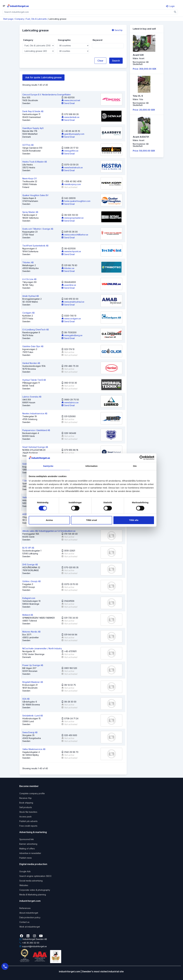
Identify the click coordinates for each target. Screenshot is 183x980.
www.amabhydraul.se (73, 302)
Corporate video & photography (35, 890)
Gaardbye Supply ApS (33, 128)
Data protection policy (30, 917)
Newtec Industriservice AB (35, 413)
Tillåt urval (92, 520)
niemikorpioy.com (71, 184)
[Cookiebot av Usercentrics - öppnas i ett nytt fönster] (142, 458)
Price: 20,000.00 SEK (144, 110)
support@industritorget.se (33, 946)
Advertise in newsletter (30, 853)
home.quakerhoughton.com (76, 201)
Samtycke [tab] (48, 466)
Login (170, 6)
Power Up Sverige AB (33, 665)
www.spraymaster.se (73, 218)
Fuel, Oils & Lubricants (36, 19)
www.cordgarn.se (71, 319)
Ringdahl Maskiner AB (33, 682)
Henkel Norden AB (31, 363)
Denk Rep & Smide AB (33, 111)
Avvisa (49, 520)
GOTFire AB (28, 145)
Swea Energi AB (30, 732)
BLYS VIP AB (28, 548)
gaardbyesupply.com (73, 134)
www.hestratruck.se (72, 167)
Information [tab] (91, 466)
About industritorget (29, 913)
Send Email (68, 103)
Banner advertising (28, 844)
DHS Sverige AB (30, 565)
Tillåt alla (134, 520)
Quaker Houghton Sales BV (35, 195)
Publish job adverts (28, 821)
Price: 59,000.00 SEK (144, 151)
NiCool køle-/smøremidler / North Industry (42, 648)
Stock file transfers (28, 812)
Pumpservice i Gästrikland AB (36, 430)
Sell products (26, 807)
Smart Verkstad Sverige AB (35, 447)
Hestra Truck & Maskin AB (35, 162)
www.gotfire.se (70, 151)
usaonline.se (69, 285)
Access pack (25, 817)
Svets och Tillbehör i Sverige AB (38, 229)
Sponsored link (27, 839)
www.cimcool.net (71, 100)
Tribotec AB (28, 262)
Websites (24, 885)
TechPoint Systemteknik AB (35, 246)
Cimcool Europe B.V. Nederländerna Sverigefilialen (47, 95)
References (25, 908)
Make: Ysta (138, 99)
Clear (100, 61)
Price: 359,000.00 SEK (145, 69)
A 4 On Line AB (29, 279)
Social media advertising (31, 881)
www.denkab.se (70, 117)
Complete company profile (32, 793)
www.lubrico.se (70, 402)
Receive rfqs (25, 798)
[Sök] (175, 12)
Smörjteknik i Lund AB (33, 716)
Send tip (117, 30)
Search (116, 61)
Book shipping (26, 803)
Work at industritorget (30, 927)
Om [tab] (135, 466)
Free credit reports (28, 826)
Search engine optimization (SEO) (35, 876)
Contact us (24, 922)
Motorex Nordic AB (31, 632)
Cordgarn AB (29, 313)
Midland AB (28, 615)
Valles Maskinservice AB (34, 749)
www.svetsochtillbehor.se (75, 235)
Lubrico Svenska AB (32, 397)
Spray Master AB (30, 212)
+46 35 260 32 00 (29, 943)
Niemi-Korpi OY (30, 178)
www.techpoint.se (71, 251)
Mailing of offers (27, 849)
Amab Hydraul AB (31, 296)
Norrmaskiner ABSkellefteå (141, 63)
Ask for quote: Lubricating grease (43, 77)
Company (20, 19)
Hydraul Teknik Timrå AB (34, 380)
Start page (8, 19)
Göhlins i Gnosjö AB (32, 581)
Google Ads (25, 871)
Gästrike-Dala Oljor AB (33, 346)
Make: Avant (139, 58)
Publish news (26, 858)
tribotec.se (68, 268)
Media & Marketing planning (33, 895)
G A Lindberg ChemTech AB (36, 330)
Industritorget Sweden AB (33, 939)
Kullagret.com (29, 598)
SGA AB (26, 699)
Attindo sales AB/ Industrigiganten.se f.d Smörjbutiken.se (49, 531)
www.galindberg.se (72, 335)
